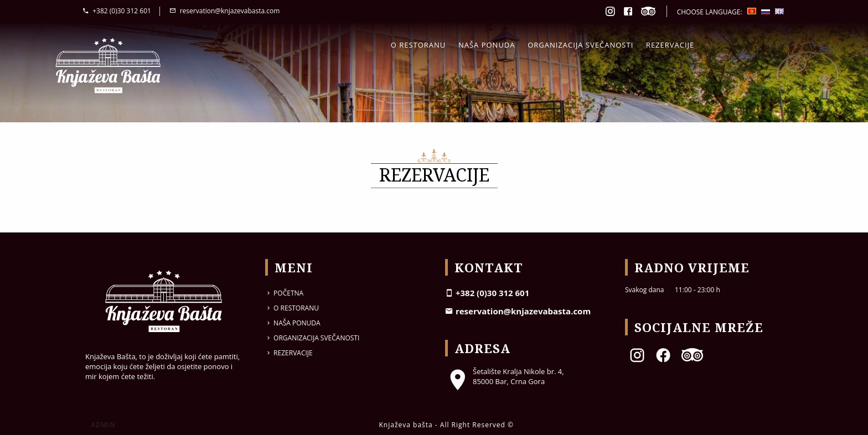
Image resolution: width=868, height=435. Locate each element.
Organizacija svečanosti (580, 45)
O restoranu (418, 45)
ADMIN (103, 425)
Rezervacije (670, 45)
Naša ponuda (487, 45)
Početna (284, 293)
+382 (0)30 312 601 (117, 11)
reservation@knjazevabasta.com (224, 11)
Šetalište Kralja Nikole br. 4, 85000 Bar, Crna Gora (505, 376)
